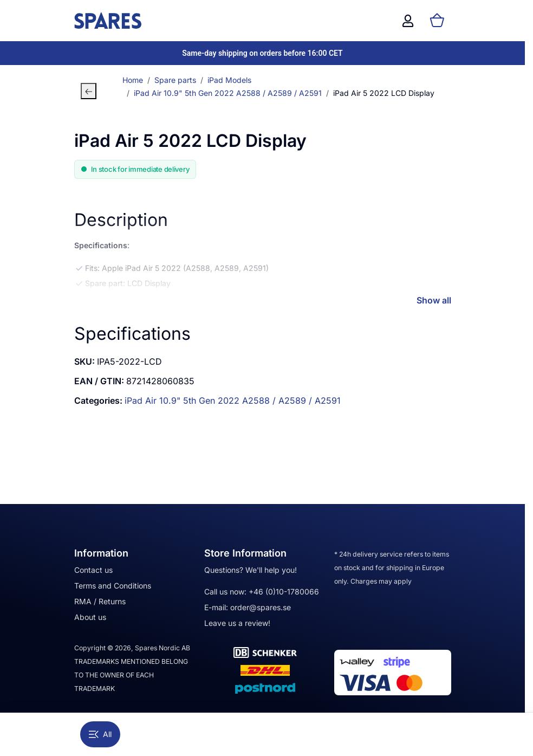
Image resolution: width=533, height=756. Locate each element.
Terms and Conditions (113, 586)
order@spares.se (261, 607)
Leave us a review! (237, 623)
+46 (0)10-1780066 (284, 592)
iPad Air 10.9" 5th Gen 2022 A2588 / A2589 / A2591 (233, 400)
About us (90, 617)
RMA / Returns (100, 601)
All (100, 734)
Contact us (93, 570)
